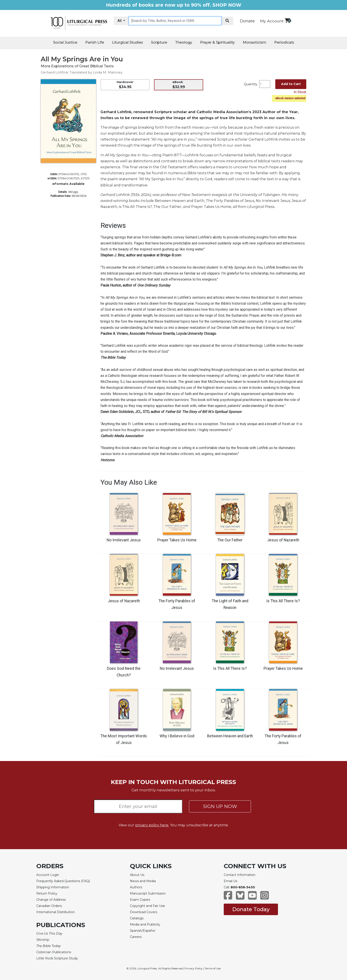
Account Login (48, 875)
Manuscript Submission (148, 893)
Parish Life (95, 42)
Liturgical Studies (127, 42)
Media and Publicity (145, 924)
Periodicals (284, 42)
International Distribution (56, 912)
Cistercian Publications (54, 952)
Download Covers (144, 912)
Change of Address (51, 900)
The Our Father (230, 540)
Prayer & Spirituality (217, 42)
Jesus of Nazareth (283, 540)
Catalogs (137, 918)
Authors (136, 887)
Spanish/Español (143, 931)
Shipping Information (53, 887)
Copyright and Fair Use (147, 906)
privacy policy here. (152, 825)
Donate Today (251, 909)
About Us (137, 875)
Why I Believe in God (177, 736)
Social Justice (65, 42)
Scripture (159, 42)
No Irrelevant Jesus (124, 540)
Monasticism (254, 42)
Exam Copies (140, 900)
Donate (247, 21)
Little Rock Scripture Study (57, 958)
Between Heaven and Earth (230, 736)
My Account (272, 21)
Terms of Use (213, 968)
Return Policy (47, 893)
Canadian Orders (49, 906)
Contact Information (240, 875)
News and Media (143, 881)
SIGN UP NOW (220, 806)
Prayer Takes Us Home (177, 540)
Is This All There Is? (283, 601)
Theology (184, 42)
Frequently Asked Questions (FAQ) (63, 881)
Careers (136, 937)
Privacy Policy (194, 968)
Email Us (230, 881)
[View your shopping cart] (287, 20)
